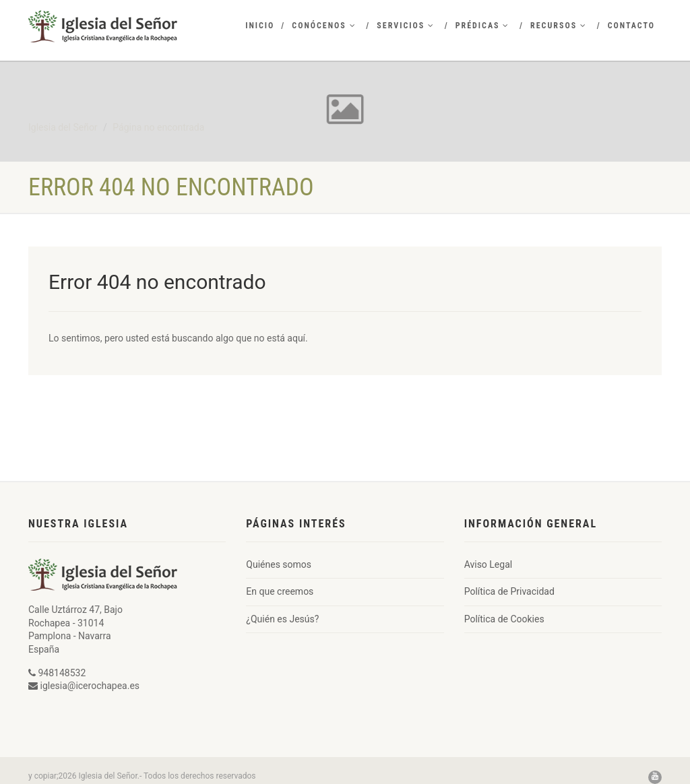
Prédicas (483, 26)
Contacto (631, 26)
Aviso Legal (489, 564)
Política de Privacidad (509, 591)
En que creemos (280, 591)
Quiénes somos (279, 564)
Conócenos (324, 26)
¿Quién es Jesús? (282, 619)
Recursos (559, 26)
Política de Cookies (504, 619)
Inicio (260, 26)
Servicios (406, 26)
